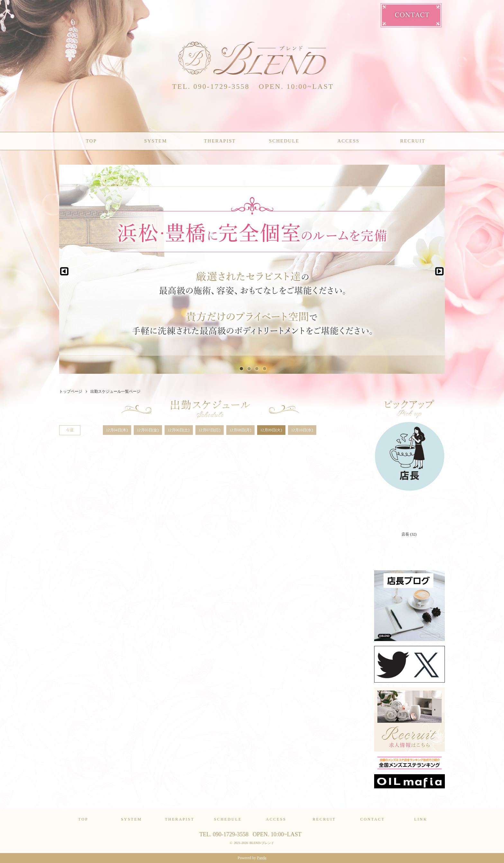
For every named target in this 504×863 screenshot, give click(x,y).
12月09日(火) (271, 430)
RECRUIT (413, 141)
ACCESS (349, 141)
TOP (91, 141)
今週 (70, 430)
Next (437, 269)
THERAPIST (220, 141)
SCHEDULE (284, 141)
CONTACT (373, 819)
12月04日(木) (117, 430)
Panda (261, 858)
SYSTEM (155, 141)
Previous (64, 269)
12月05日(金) (148, 430)
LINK (421, 819)
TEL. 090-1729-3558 (211, 86)
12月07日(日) (210, 430)
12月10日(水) (302, 430)
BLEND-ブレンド (262, 843)
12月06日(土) (179, 430)
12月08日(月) (240, 430)
